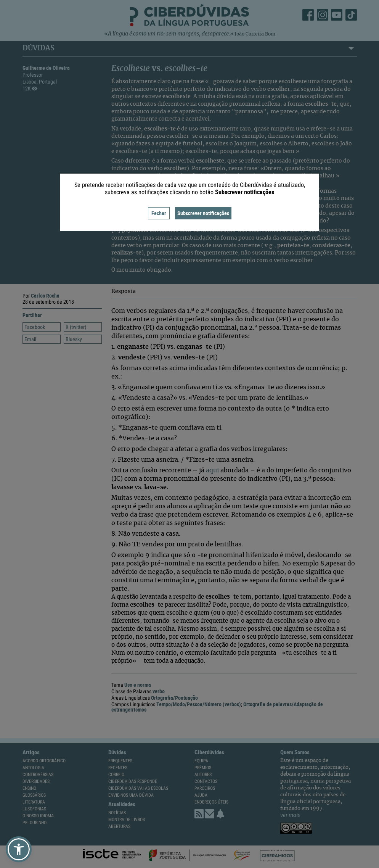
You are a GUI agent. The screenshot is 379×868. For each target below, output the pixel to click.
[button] (19, 849)
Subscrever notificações (203, 213)
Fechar (159, 213)
